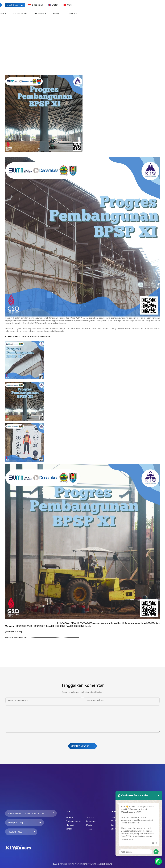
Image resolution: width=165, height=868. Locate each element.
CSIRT (113, 821)
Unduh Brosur (15, 5)
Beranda (69, 817)
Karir (113, 825)
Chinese (69, 5)
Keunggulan (20, 13)
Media (58, 13)
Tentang (90, 817)
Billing (113, 829)
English (53, 5)
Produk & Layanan (73, 821)
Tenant (89, 829)
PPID (113, 817)
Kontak (73, 13)
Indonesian (36, 5)
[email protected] (13, 632)
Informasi (40, 13)
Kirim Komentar (83, 746)
